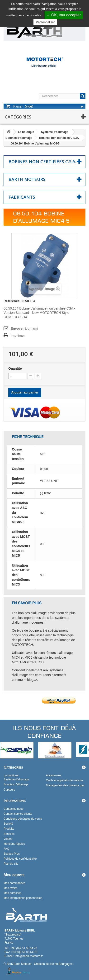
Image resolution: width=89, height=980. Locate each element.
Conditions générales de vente (23, 819)
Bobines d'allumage (19, 138)
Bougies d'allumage (16, 784)
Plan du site (11, 864)
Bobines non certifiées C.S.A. (59, 138)
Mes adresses (12, 893)
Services (9, 834)
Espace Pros (12, 854)
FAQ (6, 849)
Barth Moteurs (27, 179)
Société (8, 824)
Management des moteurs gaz (65, 785)
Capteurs (9, 790)
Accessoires (54, 775)
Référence (12, 301)
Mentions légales (14, 844)
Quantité (15, 368)
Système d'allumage (55, 132)
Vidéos (8, 839)
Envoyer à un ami (24, 328)
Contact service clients (18, 814)
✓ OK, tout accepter (64, 15)
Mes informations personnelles (23, 898)
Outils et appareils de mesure (65, 780)
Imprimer (18, 336)
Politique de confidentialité (20, 859)
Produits (9, 829)
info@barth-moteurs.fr (29, 956)
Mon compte (14, 875)
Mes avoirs (10, 888)
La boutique (26, 132)
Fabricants (22, 197)
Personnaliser (45, 22)
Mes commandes (14, 883)
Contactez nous (13, 809)
